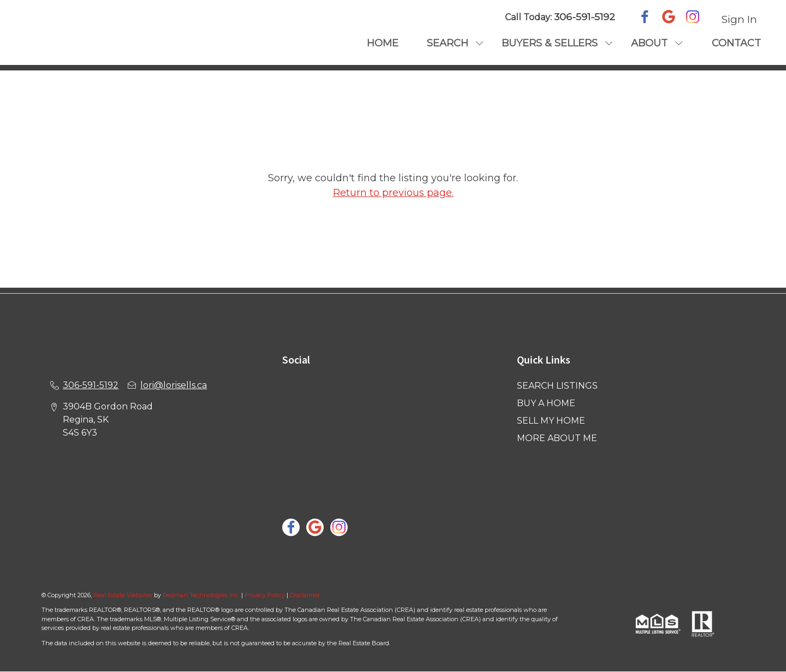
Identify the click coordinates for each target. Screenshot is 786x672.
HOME (383, 43)
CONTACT (736, 43)
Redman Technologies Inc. (202, 595)
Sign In (739, 19)
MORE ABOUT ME (557, 438)
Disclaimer (305, 595)
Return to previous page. (393, 193)
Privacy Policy (265, 595)
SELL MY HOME (551, 421)
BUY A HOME (546, 403)
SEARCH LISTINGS (557, 386)
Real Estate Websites (124, 595)
